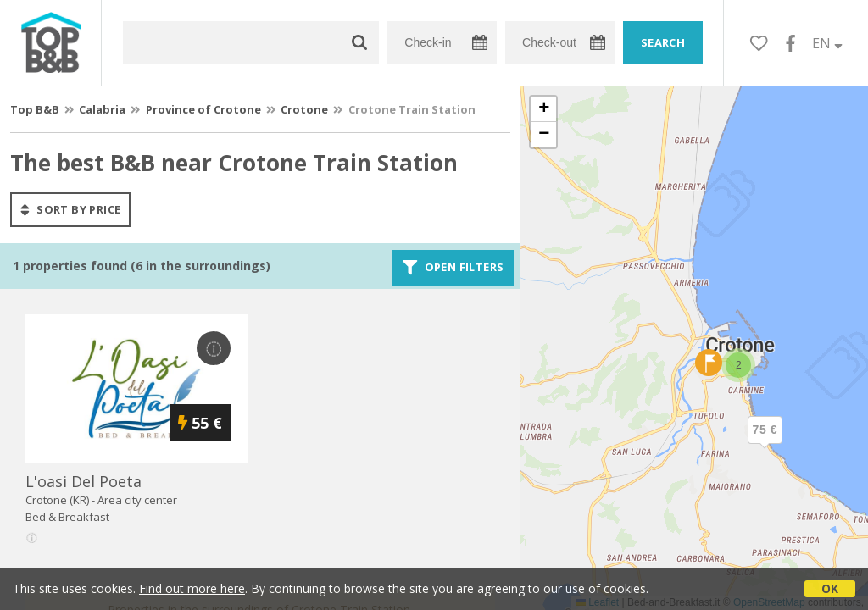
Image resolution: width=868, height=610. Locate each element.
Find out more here (192, 588)
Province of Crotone (203, 109)
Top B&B (35, 109)
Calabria (102, 109)
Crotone (304, 109)
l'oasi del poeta (83, 481)
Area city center (137, 500)
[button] (765, 444)
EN (827, 43)
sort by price (70, 209)
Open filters (453, 268)
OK (830, 588)
